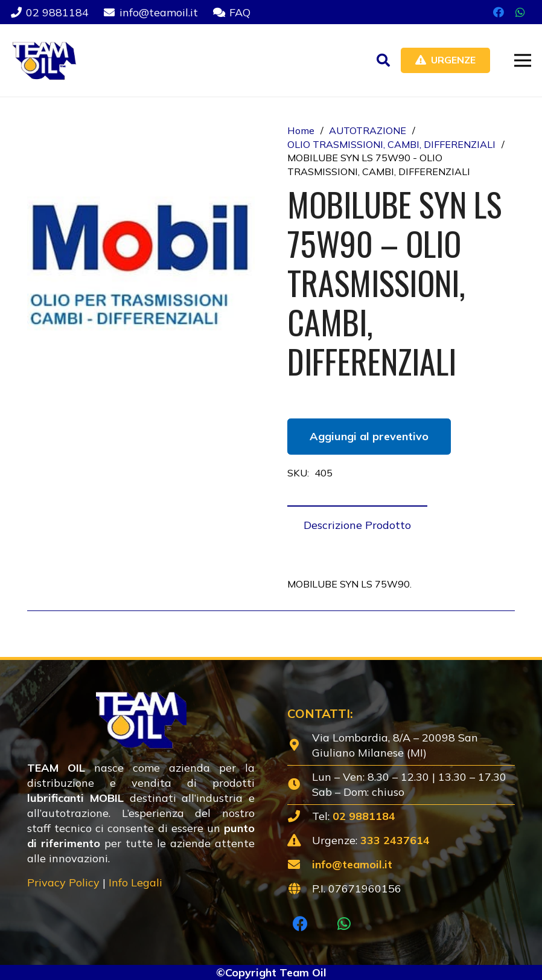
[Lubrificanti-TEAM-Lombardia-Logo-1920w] (44, 60)
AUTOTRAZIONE (368, 130)
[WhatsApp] (520, 12)
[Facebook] (499, 12)
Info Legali (135, 882)
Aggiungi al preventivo (369, 436)
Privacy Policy (63, 882)
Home (301, 130)
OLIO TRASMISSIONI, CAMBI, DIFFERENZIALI (391, 144)
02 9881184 (364, 816)
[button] (383, 60)
